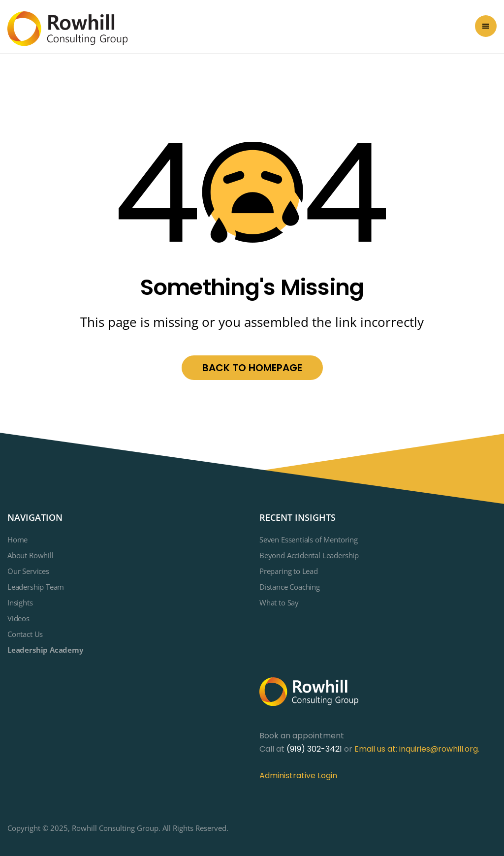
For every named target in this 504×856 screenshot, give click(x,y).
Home (17, 539)
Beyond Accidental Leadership (309, 555)
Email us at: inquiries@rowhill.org (416, 749)
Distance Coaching (290, 587)
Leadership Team (36, 587)
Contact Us (25, 634)
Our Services (28, 571)
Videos (18, 618)
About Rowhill (31, 555)
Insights (20, 602)
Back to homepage (252, 368)
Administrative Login (298, 776)
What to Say (279, 602)
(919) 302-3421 (314, 749)
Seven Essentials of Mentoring (309, 539)
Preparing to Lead (289, 571)
